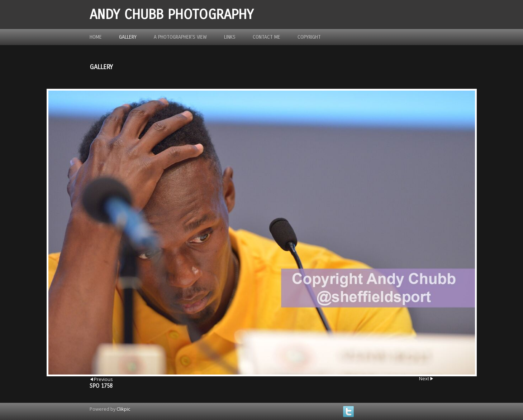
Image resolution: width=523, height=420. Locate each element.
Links (230, 37)
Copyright (309, 37)
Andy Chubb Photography (172, 15)
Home (96, 37)
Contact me (267, 37)
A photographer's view (180, 37)
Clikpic (123, 409)
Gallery (128, 37)
